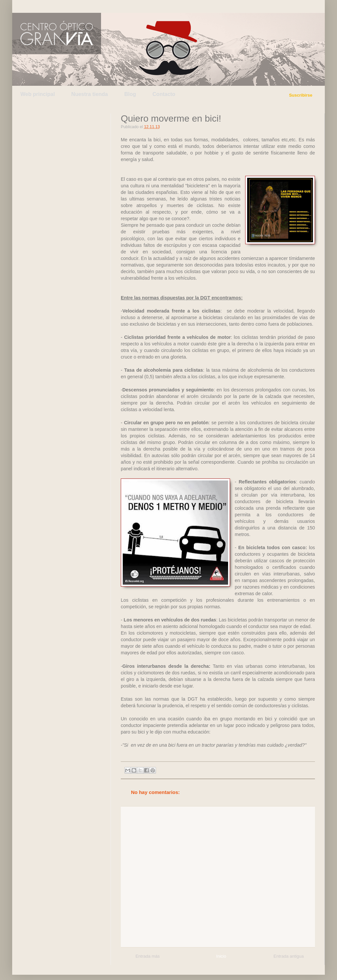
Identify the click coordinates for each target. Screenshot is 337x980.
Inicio (221, 956)
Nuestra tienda (90, 94)
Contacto (164, 94)
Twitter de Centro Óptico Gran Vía (35, 6)
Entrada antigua (289, 956)
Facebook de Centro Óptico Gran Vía (65, 6)
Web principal (38, 94)
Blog (130, 94)
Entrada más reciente (148, 957)
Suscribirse (301, 95)
